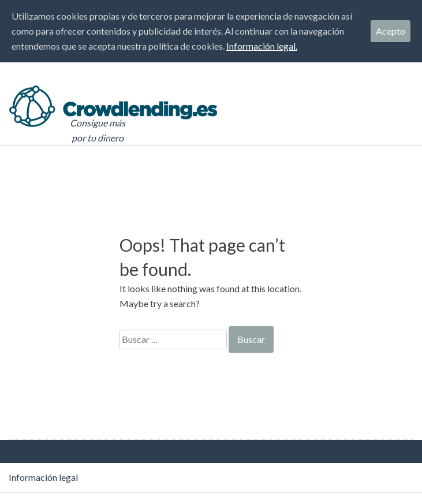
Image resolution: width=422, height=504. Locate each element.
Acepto (391, 31)
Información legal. (262, 46)
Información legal (43, 477)
